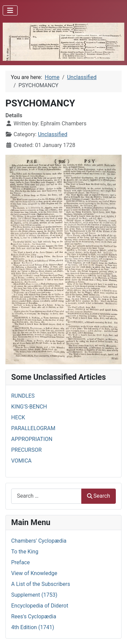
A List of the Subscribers (41, 584)
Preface (20, 562)
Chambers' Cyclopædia (39, 541)
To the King (25, 552)
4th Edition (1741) (33, 627)
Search (99, 496)
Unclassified (53, 134)
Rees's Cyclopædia (34, 616)
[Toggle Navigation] (10, 10)
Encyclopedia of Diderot (40, 606)
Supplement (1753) (34, 595)
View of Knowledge (34, 573)
